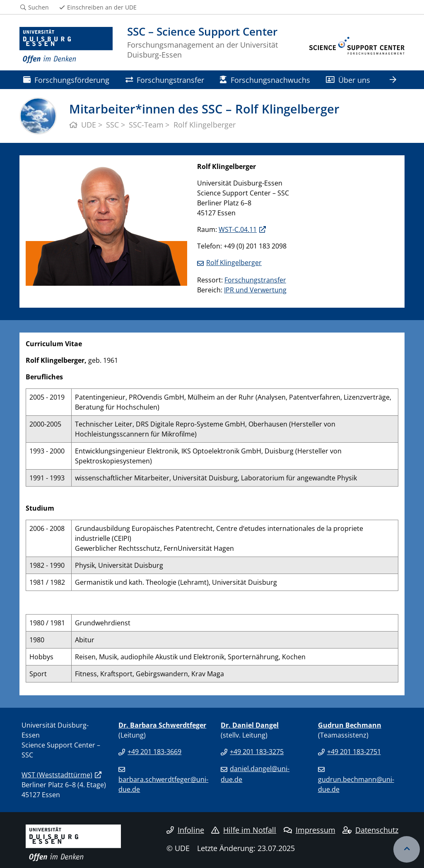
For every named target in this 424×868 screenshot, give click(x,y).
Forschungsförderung (66, 80)
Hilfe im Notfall (244, 830)
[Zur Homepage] (66, 46)
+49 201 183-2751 (354, 752)
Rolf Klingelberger (234, 263)
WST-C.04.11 (238, 229)
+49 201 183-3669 (154, 752)
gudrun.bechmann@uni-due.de (356, 784)
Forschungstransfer (165, 80)
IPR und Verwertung (255, 290)
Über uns (348, 80)
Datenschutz (370, 830)
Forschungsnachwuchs (265, 80)
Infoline (185, 830)
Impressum (310, 830)
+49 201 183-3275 (257, 752)
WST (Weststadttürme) (57, 775)
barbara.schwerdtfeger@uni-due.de (163, 784)
